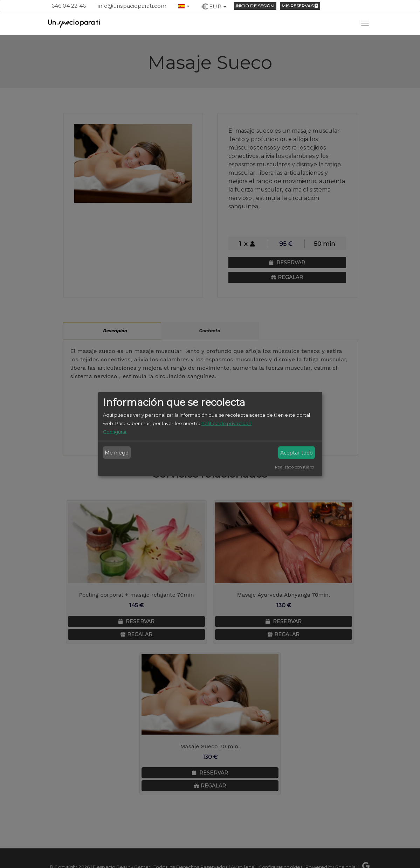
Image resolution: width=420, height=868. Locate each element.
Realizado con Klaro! (295, 467)
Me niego (117, 453)
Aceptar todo (297, 453)
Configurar (115, 432)
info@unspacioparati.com (132, 6)
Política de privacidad (226, 423)
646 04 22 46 (69, 6)
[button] (184, 5)
